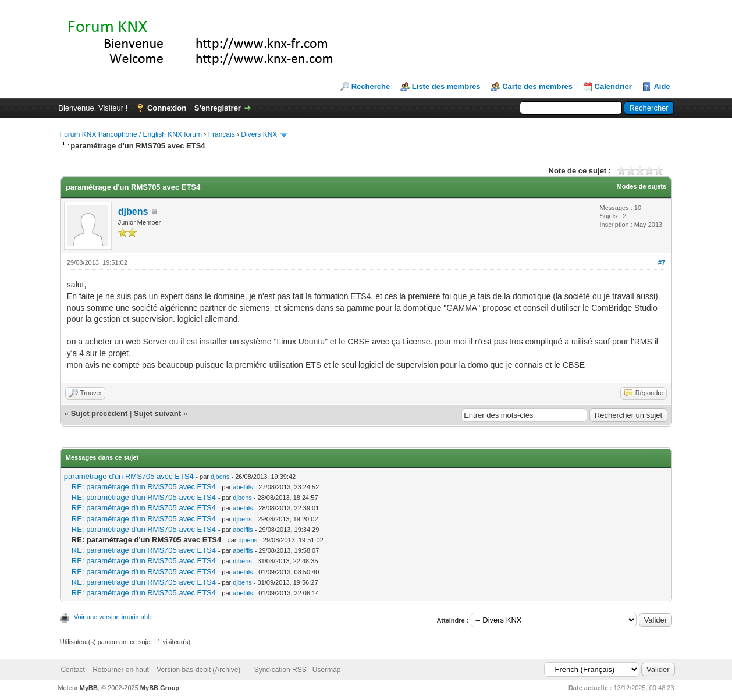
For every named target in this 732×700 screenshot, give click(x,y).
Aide (662, 86)
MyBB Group (160, 688)
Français (222, 134)
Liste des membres (446, 86)
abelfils (243, 487)
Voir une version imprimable (113, 617)
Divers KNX (259, 134)
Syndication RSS (280, 670)
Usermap (327, 670)
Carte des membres (537, 86)
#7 (662, 262)
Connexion (167, 108)
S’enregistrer (218, 108)
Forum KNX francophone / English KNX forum (131, 134)
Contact (72, 670)
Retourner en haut (121, 670)
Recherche (371, 86)
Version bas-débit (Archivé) (198, 670)
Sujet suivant (157, 413)
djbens (133, 212)
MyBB (89, 688)
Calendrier (613, 86)
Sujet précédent (100, 413)
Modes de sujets (642, 186)
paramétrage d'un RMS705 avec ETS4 (129, 476)
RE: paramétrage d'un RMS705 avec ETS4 (144, 487)
